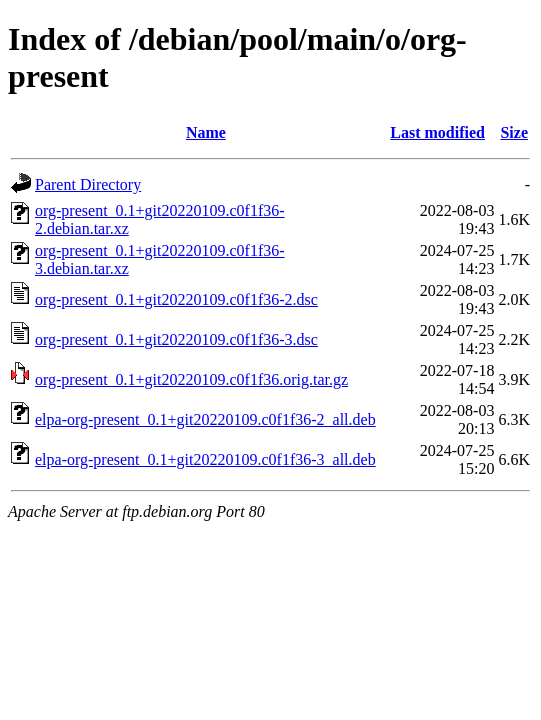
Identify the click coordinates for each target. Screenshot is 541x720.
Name (206, 132)
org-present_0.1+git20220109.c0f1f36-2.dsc (176, 299)
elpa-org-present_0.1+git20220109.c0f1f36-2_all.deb (205, 419)
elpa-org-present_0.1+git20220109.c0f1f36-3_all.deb (205, 459)
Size (514, 132)
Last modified (437, 132)
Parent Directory (88, 184)
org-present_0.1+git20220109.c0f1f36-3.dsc (176, 339)
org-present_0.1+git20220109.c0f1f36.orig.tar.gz (191, 379)
